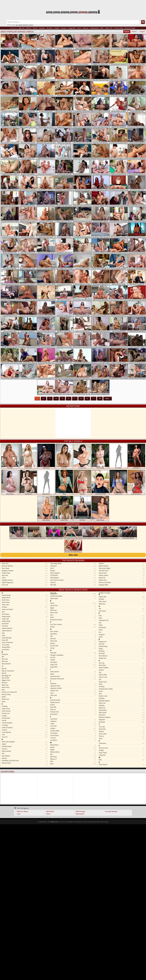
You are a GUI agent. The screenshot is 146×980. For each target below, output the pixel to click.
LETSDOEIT (73, 575)
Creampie (25, 725)
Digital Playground (25, 582)
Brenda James (25, 694)
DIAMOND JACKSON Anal (25, 761)
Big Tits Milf (25, 678)
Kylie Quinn (73, 714)
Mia (73, 754)
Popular (127, 32)
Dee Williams (25, 756)
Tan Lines (122, 727)
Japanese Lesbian (73, 688)
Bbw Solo (25, 661)
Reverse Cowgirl (130, 28)
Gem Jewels (73, 632)
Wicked (73, 571)
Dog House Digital (122, 568)
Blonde (35, 28)
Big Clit (25, 673)
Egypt (73, 608)
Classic (25, 720)
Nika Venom (122, 602)
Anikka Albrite (25, 621)
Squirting (122, 698)
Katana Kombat (73, 700)
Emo (73, 615)
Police (122, 630)
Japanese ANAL (73, 686)
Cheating (25, 706)
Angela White (25, 617)
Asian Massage (25, 638)
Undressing (122, 743)
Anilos (25, 578)
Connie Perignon (25, 723)
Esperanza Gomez (73, 620)
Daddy (25, 744)
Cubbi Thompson (25, 728)
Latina (73, 724)
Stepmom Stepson (122, 717)
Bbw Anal (25, 659)
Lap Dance (73, 719)
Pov (122, 632)
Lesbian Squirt (73, 731)
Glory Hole (73, 641)
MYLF (73, 568)
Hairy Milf (73, 653)
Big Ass (25, 668)
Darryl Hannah (25, 751)
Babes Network (122, 566)
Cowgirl (57, 28)
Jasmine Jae (73, 691)
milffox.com (54, 822)
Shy (122, 672)
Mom (73, 764)
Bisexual (25, 683)
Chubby (25, 716)
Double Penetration (73, 596)
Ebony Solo (73, 606)
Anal (25, 612)
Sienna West (122, 675)
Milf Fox (73, 5)
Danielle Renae (25, 746)
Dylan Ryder (73, 598)
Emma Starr (73, 613)
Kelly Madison (73, 578)
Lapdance (73, 721)
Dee (25, 754)
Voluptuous (122, 755)
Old (122, 609)
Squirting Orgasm (122, 701)
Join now (73, 555)
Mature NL (122, 578)
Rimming (122, 651)
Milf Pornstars (80, 811)
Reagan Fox (122, 642)
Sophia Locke (122, 696)
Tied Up (122, 736)
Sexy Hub (25, 585)
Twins (122, 739)
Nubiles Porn (122, 580)
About (48, 814)
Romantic (122, 653)
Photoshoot (122, 628)
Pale (122, 616)
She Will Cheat (122, 571)
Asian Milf (25, 640)
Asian (25, 635)
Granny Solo (73, 646)
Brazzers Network (25, 566)
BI (25, 666)
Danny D (25, 749)
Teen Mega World (73, 564)
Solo (122, 694)
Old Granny (122, 611)
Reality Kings (25, 573)
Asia (25, 633)
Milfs (102, 28)
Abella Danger (25, 595)
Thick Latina (122, 734)
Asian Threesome (25, 643)
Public (122, 637)
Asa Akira (25, 626)
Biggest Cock (25, 680)
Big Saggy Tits (25, 676)
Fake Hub (25, 575)
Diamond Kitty (25, 763)
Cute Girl (25, 737)
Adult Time (25, 564)
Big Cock (22, 28)
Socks (122, 691)
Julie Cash (73, 695)
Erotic (73, 617)
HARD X (122, 564)
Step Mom (122, 715)
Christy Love (25, 713)
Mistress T (73, 759)
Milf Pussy (73, 757)
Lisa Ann (73, 738)
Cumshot (64, 28)
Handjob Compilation (73, 655)
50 (100, 399)
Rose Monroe (122, 656)
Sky (122, 679)
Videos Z (73, 582)
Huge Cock (73, 665)
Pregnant (122, 635)
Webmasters (80, 814)
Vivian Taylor (122, 753)
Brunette (50, 28)
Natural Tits (109, 28)
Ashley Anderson (25, 628)
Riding (122, 649)
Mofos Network (73, 573)
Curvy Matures (25, 732)
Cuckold (25, 730)
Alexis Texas (25, 602)
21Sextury (73, 566)
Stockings (122, 722)
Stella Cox (122, 708)
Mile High (73, 585)
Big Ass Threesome (25, 671)
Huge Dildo (73, 667)
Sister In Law (122, 677)
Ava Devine (25, 650)
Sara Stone (122, 665)
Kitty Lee (73, 709)
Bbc (25, 657)
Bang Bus (25, 654)
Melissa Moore (73, 752)
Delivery (25, 758)
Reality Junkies (122, 575)
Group (73, 648)
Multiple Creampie (121, 593)
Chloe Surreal (25, 711)
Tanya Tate (122, 729)
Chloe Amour (25, 709)
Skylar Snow (122, 682)
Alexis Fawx (25, 600)
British (25, 697)
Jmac (73, 693)
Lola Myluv (73, 740)
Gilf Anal (73, 639)
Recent (134, 32)
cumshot (20, 25)
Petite (122, 625)
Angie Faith (25, 619)
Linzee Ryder (73, 735)
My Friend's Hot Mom (73, 580)
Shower (122, 670)
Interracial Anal (73, 676)
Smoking (122, 687)
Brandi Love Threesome (25, 692)
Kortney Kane (73, 712)
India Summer (73, 672)
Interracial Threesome (73, 679)
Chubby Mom (25, 718)
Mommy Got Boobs (122, 582)
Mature (73, 747)
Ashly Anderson (25, 631)
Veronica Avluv (122, 748)
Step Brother (122, 710)
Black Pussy (25, 687)
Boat (25, 690)
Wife (122, 760)
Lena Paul (73, 726)
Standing (122, 705)
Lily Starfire (73, 733)
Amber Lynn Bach (25, 609)
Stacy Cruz (122, 703)
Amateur (25, 607)
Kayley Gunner (73, 702)
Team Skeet (25, 568)
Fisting (73, 627)
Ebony (73, 603)
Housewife (73, 662)
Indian (73, 674)
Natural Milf (122, 597)
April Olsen (25, 624)
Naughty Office (122, 585)
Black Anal (25, 685)
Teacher (122, 731)
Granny (73, 643)
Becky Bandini (25, 664)
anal (17, 25)
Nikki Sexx (122, 604)
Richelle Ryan (122, 646)
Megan (73, 750)
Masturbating (94, 28)
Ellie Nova (73, 610)
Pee (122, 623)
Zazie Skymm (122, 765)
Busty (25, 702)
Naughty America (25, 580)
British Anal (25, 699)
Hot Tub (73, 658)
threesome (25, 25)
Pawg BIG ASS (122, 620)
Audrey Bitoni (25, 647)
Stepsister (122, 720)
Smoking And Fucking (122, 689)
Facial (79, 28)
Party (122, 618)
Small (122, 684)
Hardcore (86, 28)
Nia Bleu (122, 599)
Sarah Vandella (122, 668)
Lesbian (73, 728)
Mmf (73, 761)
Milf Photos (50, 811)
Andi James (25, 614)
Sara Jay (122, 663)
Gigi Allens (73, 634)
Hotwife (73, 660)
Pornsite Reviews (111, 811)
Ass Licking (25, 645)
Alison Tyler (25, 605)
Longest (142, 32)
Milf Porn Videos (22, 811)
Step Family (122, 713)
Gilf (73, 636)
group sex (31, 25)
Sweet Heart (122, 573)
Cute (25, 735)
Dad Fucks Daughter (25, 742)
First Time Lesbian (73, 624)
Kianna (73, 705)
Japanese (73, 683)
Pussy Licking (119, 28)
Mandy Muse (73, 745)
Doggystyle (72, 28)
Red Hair (122, 644)
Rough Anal (122, 658)
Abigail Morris (25, 598)
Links (19, 814)
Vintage (122, 750)
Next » (107, 399)
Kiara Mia (73, 707)
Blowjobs (42, 28)
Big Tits (29, 28)
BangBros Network (25, 571)
